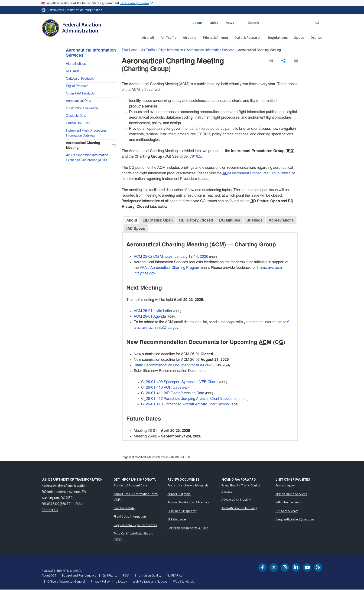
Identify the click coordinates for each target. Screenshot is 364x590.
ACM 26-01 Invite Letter (153, 311)
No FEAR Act (175, 576)
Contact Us (50, 510)
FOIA (126, 576)
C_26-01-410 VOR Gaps (161, 388)
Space (299, 37)
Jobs (214, 23)
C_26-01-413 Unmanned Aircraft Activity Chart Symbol (185, 404)
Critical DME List (78, 123)
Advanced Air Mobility (236, 500)
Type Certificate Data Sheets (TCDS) (133, 536)
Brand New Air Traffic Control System (241, 488)
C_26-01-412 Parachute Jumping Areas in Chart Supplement (190, 399)
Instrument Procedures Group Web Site (259, 173)
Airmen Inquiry (285, 486)
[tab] (132, 220)
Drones (316, 37)
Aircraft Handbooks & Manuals (188, 486)
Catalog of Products (80, 79)
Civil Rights (110, 576)
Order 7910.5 (190, 156)
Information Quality (148, 576)
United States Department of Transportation (75, 10)
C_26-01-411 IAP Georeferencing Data (173, 393)
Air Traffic (169, 37)
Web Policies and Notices (150, 582)
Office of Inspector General (66, 582)
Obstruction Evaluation (82, 108)
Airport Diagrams (179, 494)
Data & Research (248, 37)
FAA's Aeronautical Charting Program (170, 268)
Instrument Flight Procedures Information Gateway (86, 133)
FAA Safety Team (287, 511)
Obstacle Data (76, 116)
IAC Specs (136, 229)
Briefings (254, 220)
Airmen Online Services (291, 494)
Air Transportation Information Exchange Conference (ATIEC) (88, 158)
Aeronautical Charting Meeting (83, 145)
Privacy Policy (100, 582)
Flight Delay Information (130, 517)
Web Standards (184, 582)
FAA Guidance (177, 519)
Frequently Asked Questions (295, 519)
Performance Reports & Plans (188, 528)
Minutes (230, 220)
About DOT (49, 576)
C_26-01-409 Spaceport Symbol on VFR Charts (180, 382)
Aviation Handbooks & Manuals (188, 502)
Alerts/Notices (76, 64)
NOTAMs (73, 71)
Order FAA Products (80, 94)
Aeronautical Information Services (211, 50)
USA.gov (121, 582)
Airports (190, 37)
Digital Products (77, 86)
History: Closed (196, 220)
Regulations (278, 37)
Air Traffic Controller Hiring (239, 508)
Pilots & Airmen (215, 37)
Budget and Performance (79, 576)
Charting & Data (124, 508)
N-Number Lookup (288, 502)
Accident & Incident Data (130, 486)
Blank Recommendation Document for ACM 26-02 (174, 365)
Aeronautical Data (79, 101)
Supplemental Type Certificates (135, 525)
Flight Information (171, 50)
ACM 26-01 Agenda (150, 316)
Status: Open (158, 220)
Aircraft (148, 37)
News (230, 23)
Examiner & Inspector (182, 511)
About (198, 23)
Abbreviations (281, 220)
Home (130, 50)
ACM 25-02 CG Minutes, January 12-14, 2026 (171, 257)
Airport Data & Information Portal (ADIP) (136, 497)
